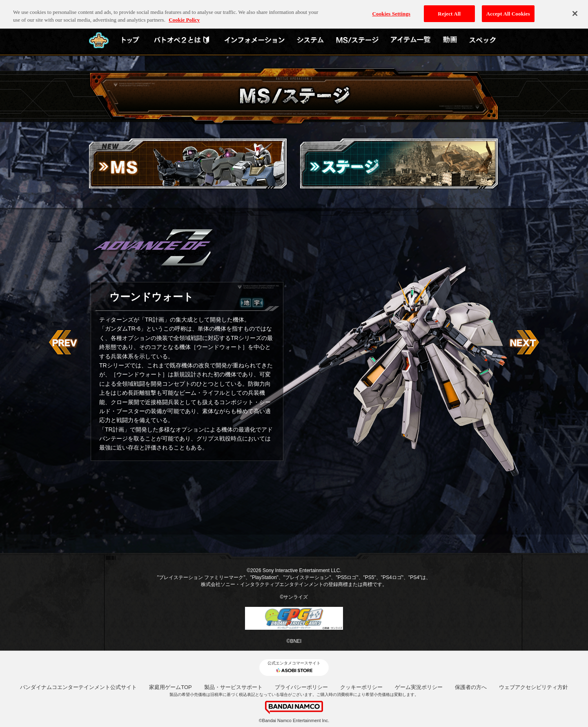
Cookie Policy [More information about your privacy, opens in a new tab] (184, 15)
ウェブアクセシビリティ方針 (533, 687)
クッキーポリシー (361, 687)
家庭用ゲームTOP (170, 687)
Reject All (449, 8)
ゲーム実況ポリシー (419, 687)
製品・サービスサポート (233, 687)
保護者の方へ (471, 687)
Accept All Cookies (508, 8)
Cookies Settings (391, 8)
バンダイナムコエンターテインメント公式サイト (78, 687)
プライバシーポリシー (301, 687)
